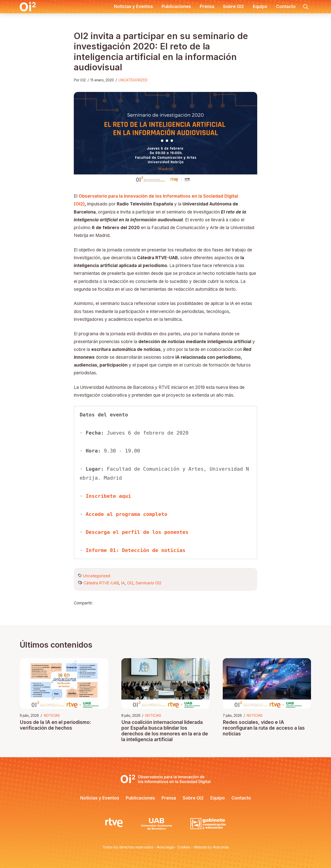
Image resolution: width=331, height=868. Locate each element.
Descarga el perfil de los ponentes (137, 532)
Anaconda (221, 847)
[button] (306, 7)
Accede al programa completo (127, 514)
